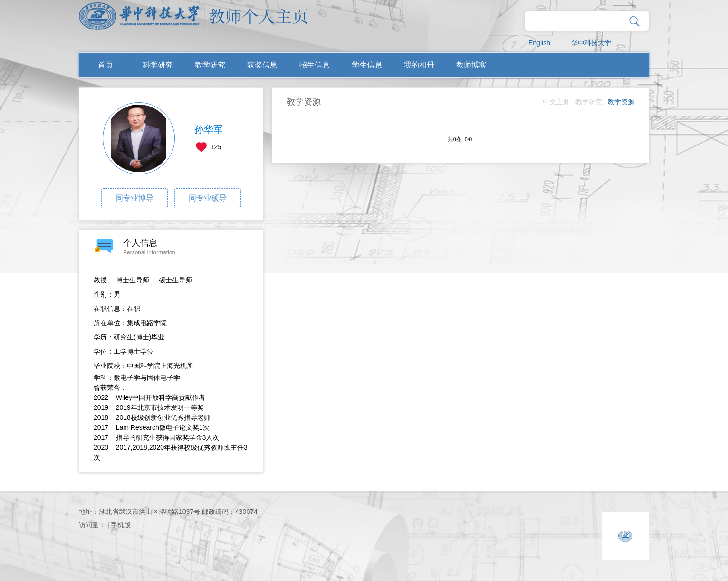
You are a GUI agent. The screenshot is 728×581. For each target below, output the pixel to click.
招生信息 (315, 65)
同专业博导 (134, 198)
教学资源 (621, 102)
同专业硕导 (208, 198)
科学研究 (158, 65)
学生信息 (367, 65)
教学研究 (210, 65)
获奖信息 (262, 65)
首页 (105, 65)
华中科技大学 (591, 43)
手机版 (121, 525)
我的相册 (419, 65)
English (539, 43)
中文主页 (556, 102)
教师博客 (471, 65)
